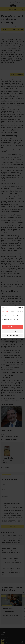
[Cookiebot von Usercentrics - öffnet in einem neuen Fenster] (18, 307)
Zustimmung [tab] (5, 311)
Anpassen (13, 331)
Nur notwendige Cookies (13, 335)
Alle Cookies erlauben (12, 327)
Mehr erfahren (9, 321)
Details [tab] (12, 311)
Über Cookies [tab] (20, 311)
